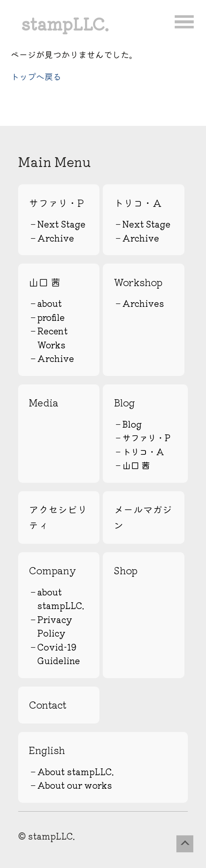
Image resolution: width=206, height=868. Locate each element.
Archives (143, 303)
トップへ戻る (36, 76)
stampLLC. (65, 23)
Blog (124, 402)
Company (52, 570)
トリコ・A (138, 203)
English (47, 750)
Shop (126, 570)
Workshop (138, 282)
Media (44, 402)
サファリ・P (56, 203)
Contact (48, 705)
